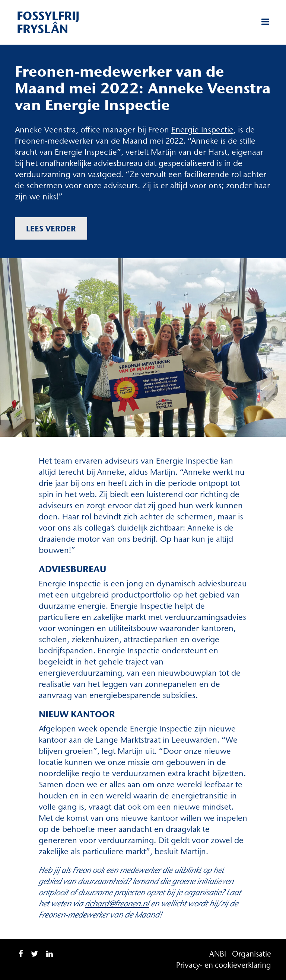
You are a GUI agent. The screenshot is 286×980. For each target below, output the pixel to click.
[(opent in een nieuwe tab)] (202, 130)
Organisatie (252, 954)
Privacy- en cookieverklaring (224, 965)
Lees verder (51, 228)
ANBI (218, 954)
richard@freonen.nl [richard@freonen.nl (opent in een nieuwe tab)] (117, 904)
